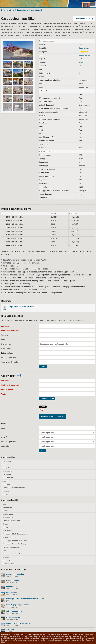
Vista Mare (7, 474)
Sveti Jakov (7, 531)
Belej (4, 550)
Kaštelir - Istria (8, 564)
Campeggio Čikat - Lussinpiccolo (15, 534)
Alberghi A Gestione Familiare (14, 488)
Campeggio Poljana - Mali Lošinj (15, 540)
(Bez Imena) (7, 507)
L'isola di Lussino (11, 4)
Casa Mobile (7, 471)
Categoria (5, 446)
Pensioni (6, 491)
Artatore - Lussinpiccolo (12, 521)
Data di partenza (7, 353)
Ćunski (5, 527)
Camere (5, 494)
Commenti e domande (9, 362)
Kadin (81, 62)
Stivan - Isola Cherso (11, 547)
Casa (4, 464)
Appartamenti (37, 10)
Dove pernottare (8, 10)
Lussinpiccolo (23, 10)
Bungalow (6, 468)
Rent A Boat (7, 461)
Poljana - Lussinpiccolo (12, 554)
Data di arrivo (6, 348)
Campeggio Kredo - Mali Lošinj (14, 544)
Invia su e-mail (7, 389)
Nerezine (6, 524)
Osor (4, 504)
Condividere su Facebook (52, 416)
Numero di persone (8, 357)
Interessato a (6, 344)
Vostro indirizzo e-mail (10, 331)
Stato (3, 340)
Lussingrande (8, 514)
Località (4, 437)
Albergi (5, 481)
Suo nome (5, 326)
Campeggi (6, 484)
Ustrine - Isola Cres (10, 537)
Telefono (5, 335)
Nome (3, 428)
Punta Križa (7, 560)
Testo (3, 394)
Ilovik (5, 511)
